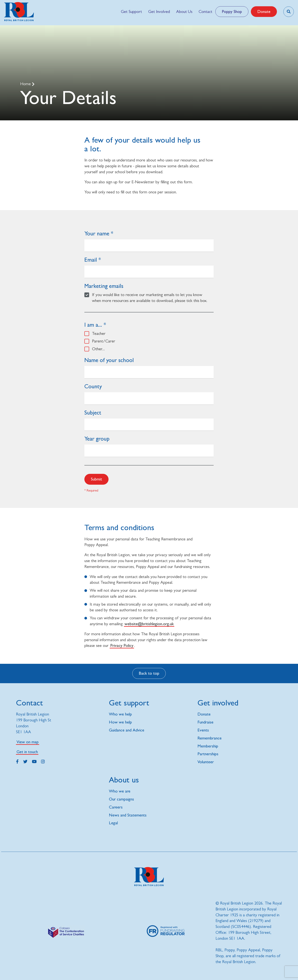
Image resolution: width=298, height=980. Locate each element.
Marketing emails (104, 286)
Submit (96, 479)
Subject (93, 413)
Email (91, 260)
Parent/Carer (104, 341)
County (93, 386)
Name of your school (109, 360)
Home (26, 84)
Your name (97, 233)
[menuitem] (131, 12)
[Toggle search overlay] (289, 12)
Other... (98, 349)
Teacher (99, 333)
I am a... (93, 325)
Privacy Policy (122, 645)
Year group (97, 439)
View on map (28, 742)
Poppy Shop (232, 12)
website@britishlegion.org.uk (149, 624)
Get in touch (27, 752)
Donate (264, 12)
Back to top (149, 673)
